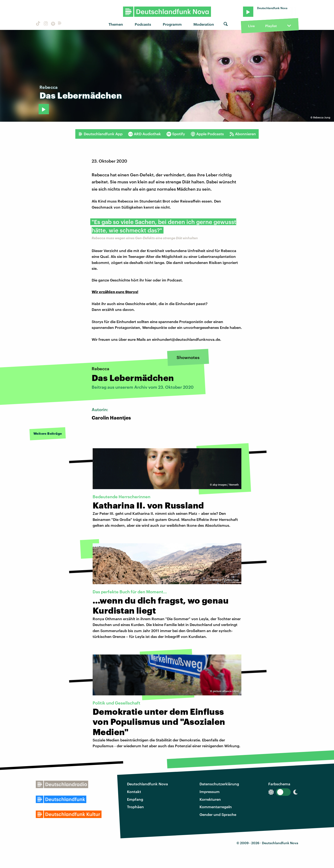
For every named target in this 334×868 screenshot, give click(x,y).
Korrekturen (210, 799)
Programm (172, 24)
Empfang (135, 799)
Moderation (204, 24)
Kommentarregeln (216, 807)
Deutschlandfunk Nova (147, 784)
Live (251, 26)
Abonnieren (243, 134)
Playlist (271, 26)
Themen (116, 24)
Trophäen (135, 807)
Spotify (176, 134)
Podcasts (143, 24)
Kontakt (134, 792)
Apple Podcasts (207, 134)
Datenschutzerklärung (219, 784)
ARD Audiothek (145, 134)
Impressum (210, 792)
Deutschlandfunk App (100, 134)
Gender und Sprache (218, 814)
